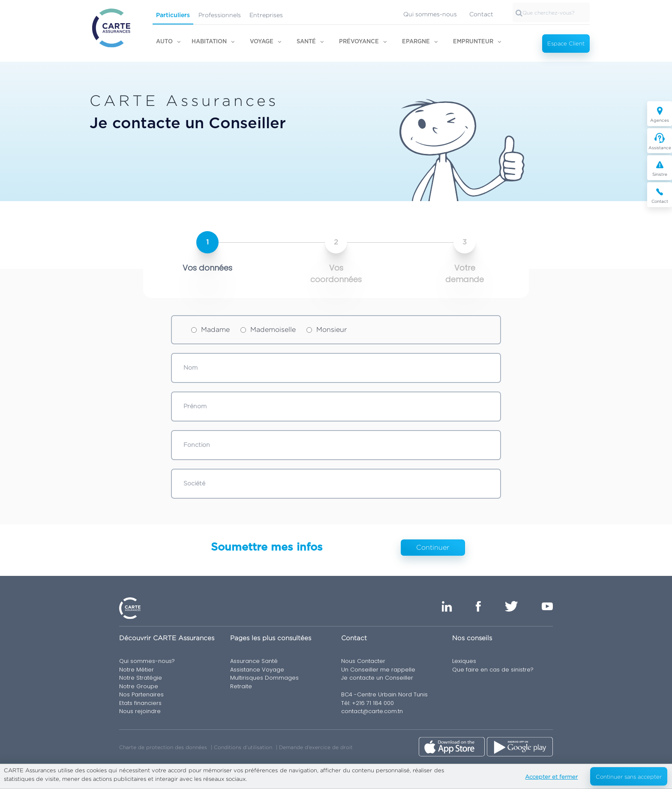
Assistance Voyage (257, 670)
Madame (210, 330)
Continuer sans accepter (629, 777)
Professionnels (220, 15)
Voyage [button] (262, 42)
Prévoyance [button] (359, 42)
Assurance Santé (254, 661)
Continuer (433, 547)
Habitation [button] (209, 42)
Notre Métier (136, 670)
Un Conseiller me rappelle (378, 670)
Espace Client (566, 43)
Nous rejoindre (140, 711)
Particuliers (173, 15)
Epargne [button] (416, 42)
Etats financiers (140, 703)
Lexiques (464, 661)
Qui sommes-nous (430, 14)
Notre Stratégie (141, 678)
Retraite (241, 686)
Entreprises (266, 15)
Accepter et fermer (551, 777)
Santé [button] (306, 42)
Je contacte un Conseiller (377, 678)
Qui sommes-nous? (147, 661)
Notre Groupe (139, 686)
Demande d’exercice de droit (316, 747)
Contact (481, 14)
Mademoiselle (268, 330)
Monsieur (327, 330)
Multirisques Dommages (264, 678)
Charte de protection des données (163, 747)
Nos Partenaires (141, 694)
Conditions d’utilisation (243, 747)
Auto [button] (164, 42)
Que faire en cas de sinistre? (493, 670)
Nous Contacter (363, 661)
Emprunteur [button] (473, 42)
